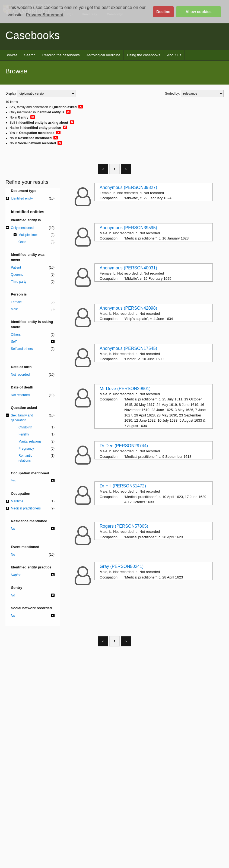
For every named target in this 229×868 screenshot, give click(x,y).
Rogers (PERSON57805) (124, 526)
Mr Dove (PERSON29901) (125, 389)
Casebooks (33, 35)
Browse (11, 55)
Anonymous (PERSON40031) (128, 268)
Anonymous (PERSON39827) (128, 187)
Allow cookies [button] (199, 12)
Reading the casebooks (61, 55)
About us (174, 55)
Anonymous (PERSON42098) (128, 308)
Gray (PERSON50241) (122, 566)
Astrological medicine (104, 55)
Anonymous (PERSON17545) (128, 348)
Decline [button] (163, 12)
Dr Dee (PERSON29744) (124, 446)
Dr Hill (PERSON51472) (123, 486)
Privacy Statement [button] (45, 15)
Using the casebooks (144, 55)
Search (30, 55)
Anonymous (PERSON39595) (128, 228)
